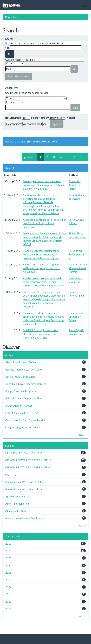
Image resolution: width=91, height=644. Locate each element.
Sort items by (41, 118)
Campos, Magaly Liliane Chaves (23, 427)
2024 (8, 587)
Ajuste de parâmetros (17, 496)
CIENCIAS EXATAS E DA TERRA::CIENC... (29, 460)
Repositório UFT (15, 17)
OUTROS (11, 475)
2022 (8, 602)
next (83, 157)
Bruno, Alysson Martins (19, 406)
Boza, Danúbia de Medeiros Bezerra (26, 384)
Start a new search (18, 76)
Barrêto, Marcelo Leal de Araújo (24, 369)
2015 (8, 573)
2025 (8, 609)
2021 (8, 565)
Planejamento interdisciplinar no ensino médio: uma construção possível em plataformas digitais (41, 254)
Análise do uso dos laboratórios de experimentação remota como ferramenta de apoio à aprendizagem (44, 282)
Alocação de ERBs (16, 511)
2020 (8, 551)
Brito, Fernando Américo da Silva (24, 398)
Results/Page (13, 118)
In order (71, 118)
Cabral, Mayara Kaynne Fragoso (24, 413)
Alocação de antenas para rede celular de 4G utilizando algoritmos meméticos (44, 223)
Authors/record (32, 124)
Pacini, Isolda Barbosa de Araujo (76, 317)
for (7, 48)
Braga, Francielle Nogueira (21, 391)
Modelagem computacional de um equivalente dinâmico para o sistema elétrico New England (43, 185)
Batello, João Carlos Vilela (20, 377)
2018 (8, 580)
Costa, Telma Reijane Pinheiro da (77, 254)
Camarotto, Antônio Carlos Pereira (77, 185)
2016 (8, 594)
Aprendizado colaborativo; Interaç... (26, 518)
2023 (8, 558)
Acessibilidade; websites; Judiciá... (24, 489)
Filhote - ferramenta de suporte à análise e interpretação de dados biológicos (42, 268)
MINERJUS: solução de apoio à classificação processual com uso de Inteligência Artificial (43, 334)
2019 (8, 544)
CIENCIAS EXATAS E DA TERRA (24, 453)
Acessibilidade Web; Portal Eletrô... (25, 482)
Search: (10, 39)
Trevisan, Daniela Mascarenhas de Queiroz (78, 268)
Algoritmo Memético (17, 504)
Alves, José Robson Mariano (21, 362)
